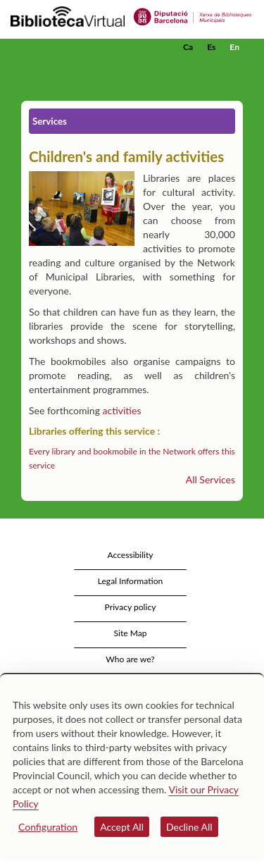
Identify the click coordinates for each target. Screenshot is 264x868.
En (234, 47)
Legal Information (131, 581)
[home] (81, 47)
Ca (188, 47)
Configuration (48, 827)
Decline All (189, 827)
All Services (210, 479)
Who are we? (130, 659)
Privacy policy (131, 607)
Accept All (122, 827)
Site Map (130, 633)
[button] (234, 68)
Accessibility (130, 555)
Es (211, 47)
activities (122, 410)
